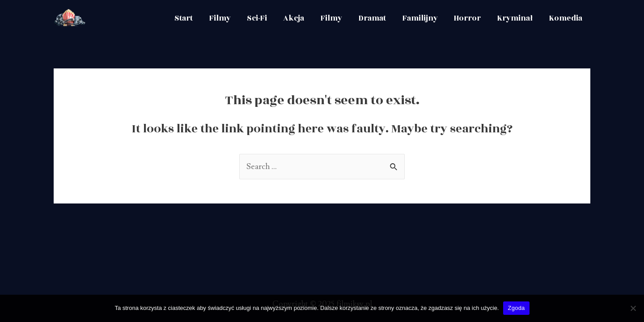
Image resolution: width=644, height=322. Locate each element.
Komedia (566, 18)
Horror (467, 18)
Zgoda (516, 308)
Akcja (294, 18)
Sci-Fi (257, 18)
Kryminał (515, 18)
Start (184, 18)
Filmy (220, 18)
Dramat (372, 18)
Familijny (420, 18)
